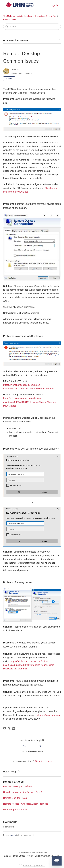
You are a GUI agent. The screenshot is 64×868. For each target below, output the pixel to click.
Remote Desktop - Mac (15, 798)
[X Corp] (9, 728)
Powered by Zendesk (34, 865)
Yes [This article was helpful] (24, 746)
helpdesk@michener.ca (48, 715)
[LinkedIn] (14, 728)
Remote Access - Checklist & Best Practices (26, 804)
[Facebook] (5, 728)
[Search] (32, 27)
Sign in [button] (54, 5)
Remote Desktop (11, 20)
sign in (13, 835)
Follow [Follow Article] (9, 79)
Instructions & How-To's (46, 16)
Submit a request (44, 761)
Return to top (12, 771)
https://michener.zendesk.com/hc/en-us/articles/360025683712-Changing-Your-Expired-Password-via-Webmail (29, 665)
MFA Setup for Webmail (15, 809)
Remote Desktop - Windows (17, 786)
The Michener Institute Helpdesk (17, 16)
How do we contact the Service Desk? (23, 792)
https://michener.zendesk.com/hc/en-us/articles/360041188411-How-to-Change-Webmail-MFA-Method (30, 402)
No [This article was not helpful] (40, 746)
